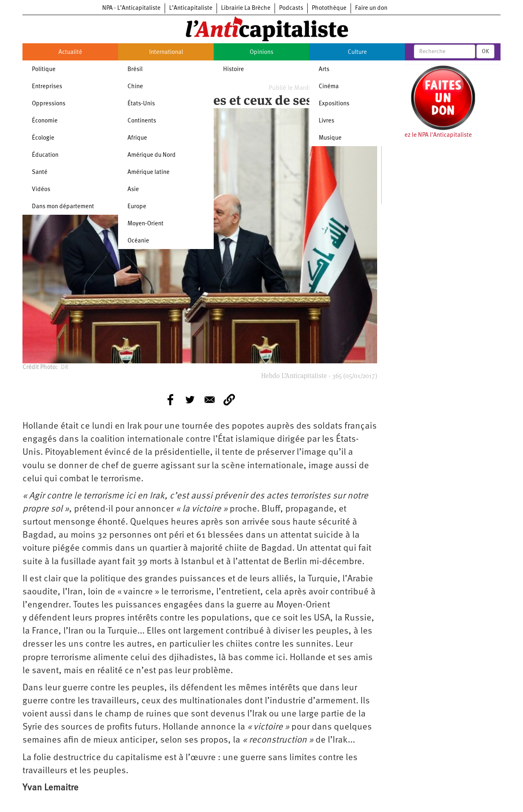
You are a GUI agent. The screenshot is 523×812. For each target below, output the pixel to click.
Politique (44, 70)
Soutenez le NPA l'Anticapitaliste (429, 135)
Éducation (45, 155)
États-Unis (141, 104)
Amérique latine (149, 172)
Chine (135, 87)
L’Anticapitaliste (191, 8)
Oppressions (49, 104)
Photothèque (329, 8)
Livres (326, 121)
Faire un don (371, 8)
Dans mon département (63, 207)
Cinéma (329, 87)
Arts (324, 70)
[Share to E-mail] (210, 400)
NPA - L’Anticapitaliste (131, 8)
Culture (357, 52)
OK (485, 51)
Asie (133, 190)
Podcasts (291, 8)
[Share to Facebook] (170, 400)
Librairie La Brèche (246, 8)
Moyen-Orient (145, 224)
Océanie (138, 241)
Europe (137, 207)
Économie (45, 121)
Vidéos (41, 190)
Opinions (261, 52)
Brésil (135, 70)
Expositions (334, 104)
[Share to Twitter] (190, 400)
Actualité (70, 52)
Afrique (137, 138)
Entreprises (47, 87)
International (166, 52)
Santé (40, 172)
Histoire (234, 70)
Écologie (43, 138)
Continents (142, 121)
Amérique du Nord (152, 155)
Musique (330, 138)
